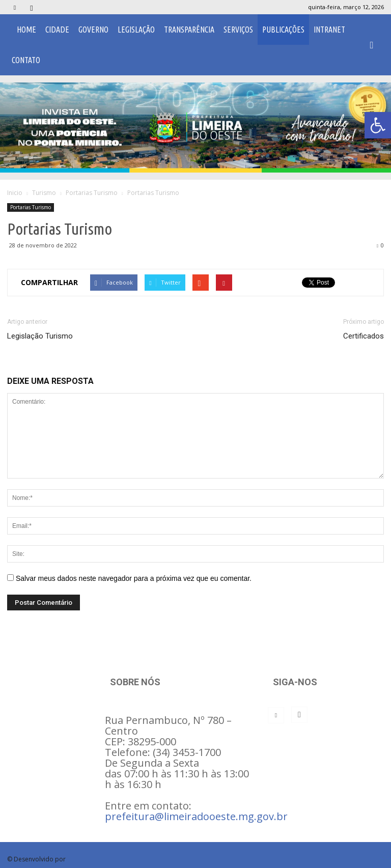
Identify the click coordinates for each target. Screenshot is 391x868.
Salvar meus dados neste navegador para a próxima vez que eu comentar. (134, 578)
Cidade (57, 30)
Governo (93, 30)
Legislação (136, 30)
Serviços (238, 30)
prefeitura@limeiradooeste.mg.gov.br (196, 816)
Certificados (364, 336)
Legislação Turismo (40, 336)
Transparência (189, 30)
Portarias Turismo (31, 207)
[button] (372, 45)
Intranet (329, 30)
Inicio (15, 193)
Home (26, 30)
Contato (26, 60)
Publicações (283, 30)
